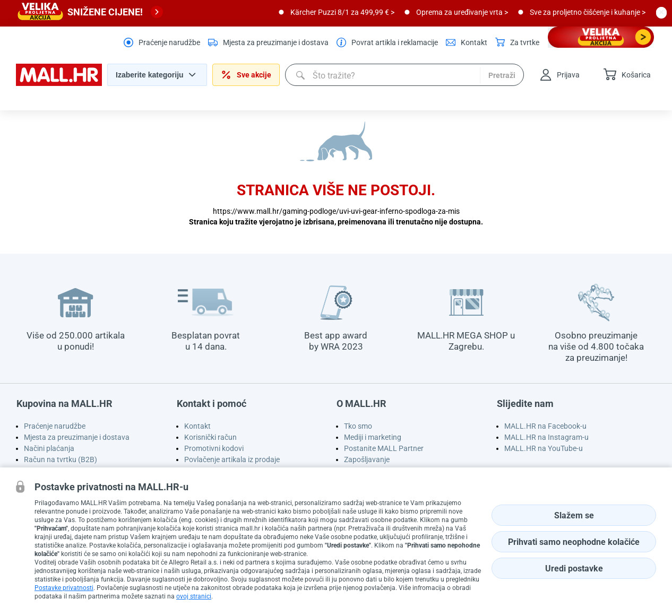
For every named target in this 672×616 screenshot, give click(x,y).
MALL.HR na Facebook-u (545, 426)
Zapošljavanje (367, 459)
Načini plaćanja (49, 448)
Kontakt (197, 426)
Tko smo (358, 426)
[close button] (661, 12)
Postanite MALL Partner (384, 448)
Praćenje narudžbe (55, 426)
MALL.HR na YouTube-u (544, 448)
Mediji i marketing (373, 437)
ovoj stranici (194, 596)
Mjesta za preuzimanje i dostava (77, 437)
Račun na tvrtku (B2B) (61, 459)
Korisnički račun (210, 437)
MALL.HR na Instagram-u (546, 437)
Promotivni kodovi (214, 448)
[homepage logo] (59, 83)
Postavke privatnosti (64, 588)
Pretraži (502, 75)
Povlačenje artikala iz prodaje (232, 459)
